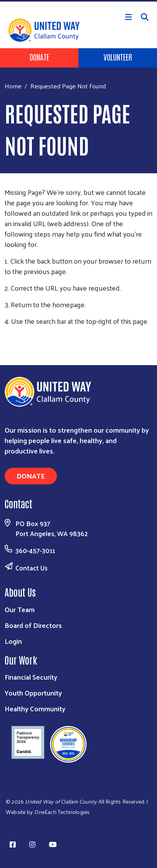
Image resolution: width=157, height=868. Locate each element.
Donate (39, 57)
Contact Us (32, 568)
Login (13, 641)
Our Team (20, 609)
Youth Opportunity (33, 693)
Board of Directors (33, 625)
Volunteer (118, 57)
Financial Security (31, 677)
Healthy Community (35, 708)
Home (13, 86)
